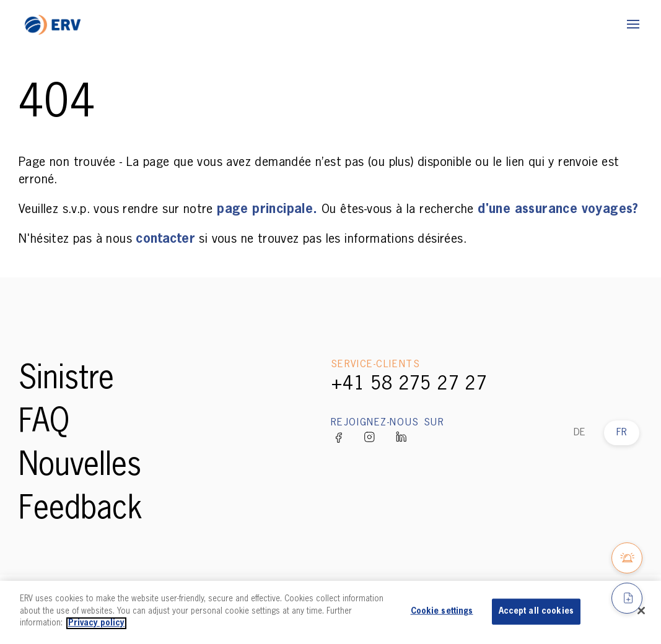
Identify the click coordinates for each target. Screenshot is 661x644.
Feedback (81, 510)
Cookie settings (442, 611)
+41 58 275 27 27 (409, 385)
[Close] (641, 611)
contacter (167, 239)
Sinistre (66, 380)
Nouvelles (80, 466)
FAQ (44, 423)
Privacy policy (96, 623)
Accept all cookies (536, 611)
